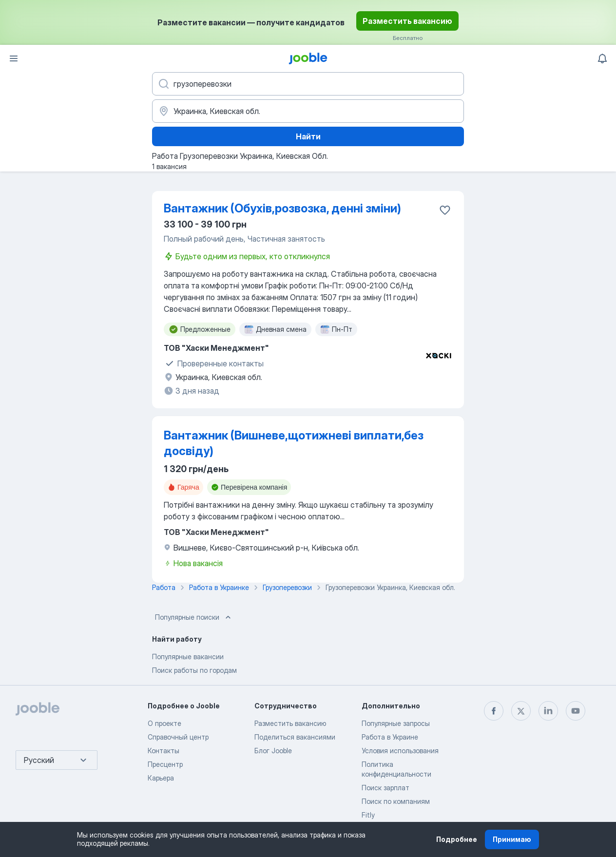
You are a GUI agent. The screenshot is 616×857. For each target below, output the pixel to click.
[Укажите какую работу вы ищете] (308, 84)
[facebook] (494, 711)
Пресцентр (165, 764)
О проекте (164, 723)
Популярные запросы (396, 723)
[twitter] (521, 711)
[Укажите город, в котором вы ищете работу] (308, 111)
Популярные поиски (194, 617)
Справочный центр (178, 737)
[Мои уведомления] (602, 58)
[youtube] (576, 711)
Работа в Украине (390, 737)
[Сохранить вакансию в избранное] (445, 210)
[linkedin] (548, 711)
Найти (308, 136)
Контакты (164, 751)
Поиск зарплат (385, 788)
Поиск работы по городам (194, 670)
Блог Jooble (273, 751)
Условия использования (400, 751)
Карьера (161, 778)
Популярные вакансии (188, 657)
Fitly (368, 815)
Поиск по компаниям (396, 801)
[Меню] (14, 58)
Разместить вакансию (407, 21)
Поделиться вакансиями (295, 737)
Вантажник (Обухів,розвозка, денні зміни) (282, 208)
